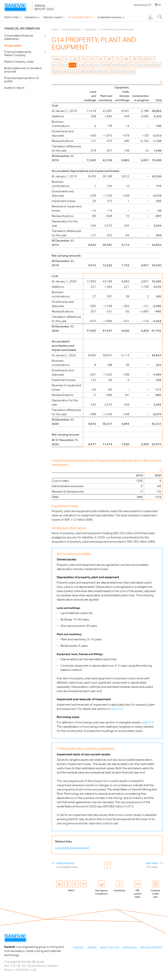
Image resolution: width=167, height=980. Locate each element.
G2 (75, 59)
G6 (109, 59)
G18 (106, 65)
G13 (64, 65)
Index (57, 59)
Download (152, 82)
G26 (64, 72)
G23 (149, 65)
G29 (89, 72)
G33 (123, 72)
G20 (123, 65)
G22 (140, 65)
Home (55, 29)
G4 (92, 59)
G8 (126, 59)
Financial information (22, 28)
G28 (81, 72)
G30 (98, 72)
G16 (89, 65)
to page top (107, 865)
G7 (118, 59)
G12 (56, 65)
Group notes (91, 29)
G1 (67, 59)
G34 (132, 72)
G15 (81, 65)
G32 (115, 72)
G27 (72, 72)
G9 (135, 59)
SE (159, 5)
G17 (98, 65)
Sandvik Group (141, 5)
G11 (151, 59)
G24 (157, 65)
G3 (84, 59)
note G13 (117, 709)
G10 (143, 59)
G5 (101, 59)
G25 (56, 72)
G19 (115, 65)
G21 (132, 65)
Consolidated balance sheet (72, 848)
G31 (106, 72)
